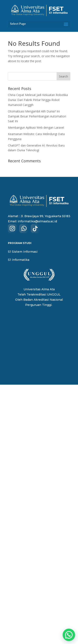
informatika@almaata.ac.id (37, 221)
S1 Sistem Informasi (23, 252)
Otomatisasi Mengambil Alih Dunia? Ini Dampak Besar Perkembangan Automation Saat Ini (37, 116)
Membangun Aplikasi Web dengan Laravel (36, 127)
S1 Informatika (19, 260)
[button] (69, 635)
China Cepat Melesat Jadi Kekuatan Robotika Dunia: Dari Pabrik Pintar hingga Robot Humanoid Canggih (38, 100)
